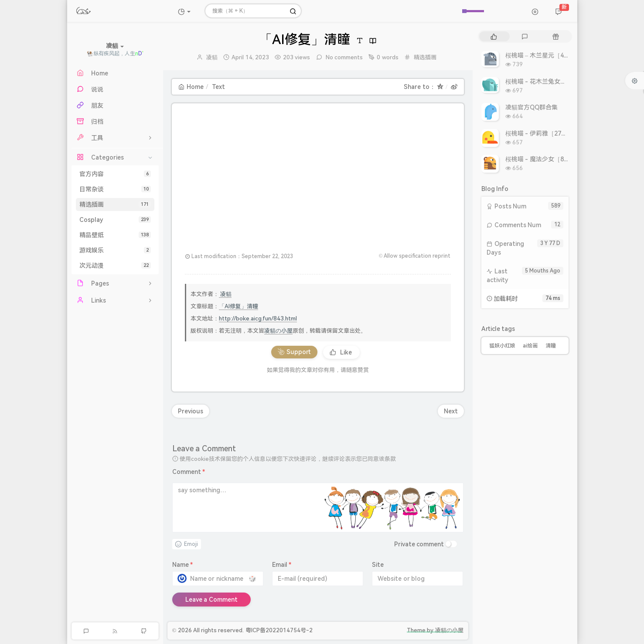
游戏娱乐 (115, 250)
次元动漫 (115, 266)
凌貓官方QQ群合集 (532, 107)
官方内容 (115, 174)
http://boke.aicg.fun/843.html (258, 319)
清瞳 (551, 346)
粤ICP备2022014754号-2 (279, 630)
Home (191, 87)
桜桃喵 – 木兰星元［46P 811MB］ (552, 55)
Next (451, 411)
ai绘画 (530, 346)
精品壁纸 (115, 235)
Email (282, 565)
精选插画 (115, 204)
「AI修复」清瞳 (239, 306)
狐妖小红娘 (502, 346)
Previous (191, 411)
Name (183, 565)
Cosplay (115, 220)
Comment (189, 472)
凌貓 (212, 57)
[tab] (494, 36)
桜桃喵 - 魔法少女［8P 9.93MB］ (551, 159)
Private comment (419, 544)
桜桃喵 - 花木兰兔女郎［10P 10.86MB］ (561, 82)
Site (378, 565)
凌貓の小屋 (278, 331)
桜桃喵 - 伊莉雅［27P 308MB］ (549, 133)
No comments (344, 57)
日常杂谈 (115, 189)
